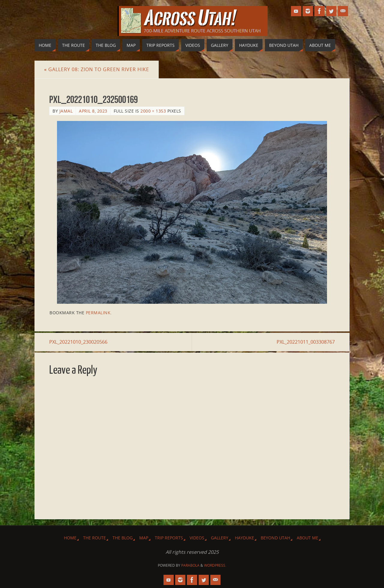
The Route (94, 538)
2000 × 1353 (153, 111)
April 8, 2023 (93, 111)
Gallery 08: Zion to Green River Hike (97, 69)
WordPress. (215, 565)
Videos (197, 538)
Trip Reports (169, 538)
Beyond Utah (275, 538)
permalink (98, 313)
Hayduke (244, 538)
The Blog (123, 538)
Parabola (190, 565)
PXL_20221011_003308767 (306, 342)
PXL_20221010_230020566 (78, 342)
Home (70, 538)
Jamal (66, 111)
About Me (307, 538)
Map (144, 538)
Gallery (220, 538)
